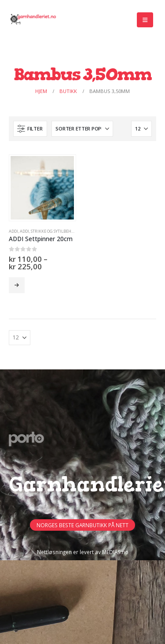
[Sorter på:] (82, 129)
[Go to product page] (42, 188)
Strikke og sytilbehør (54, 231)
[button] (145, 20)
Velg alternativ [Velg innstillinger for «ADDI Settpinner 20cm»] (17, 285)
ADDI (13, 231)
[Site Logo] (33, 20)
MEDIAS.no (115, 552)
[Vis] (141, 129)
